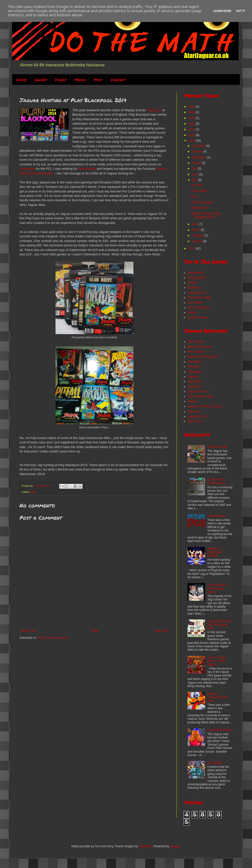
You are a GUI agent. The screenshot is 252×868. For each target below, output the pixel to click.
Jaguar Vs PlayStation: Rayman (215, 552)
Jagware (193, 377)
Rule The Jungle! (202, 202)
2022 (192, 124)
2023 (192, 118)
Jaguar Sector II (198, 391)
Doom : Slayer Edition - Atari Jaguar (217, 661)
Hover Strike (199, 191)
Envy (194, 196)
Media (80, 80)
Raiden (192, 312)
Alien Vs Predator (199, 308)
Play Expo (154, 110)
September (199, 157)
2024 (192, 112)
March (196, 230)
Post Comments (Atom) (52, 638)
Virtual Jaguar (216, 516)
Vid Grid (196, 185)
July (195, 169)
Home (21, 80)
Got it (241, 11)
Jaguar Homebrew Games (205, 406)
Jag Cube (194, 411)
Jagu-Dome (195, 381)
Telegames (195, 372)
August (197, 163)
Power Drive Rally (199, 298)
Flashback (194, 288)
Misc (98, 80)
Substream (27, 169)
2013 (192, 249)
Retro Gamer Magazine (203, 357)
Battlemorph (199, 208)
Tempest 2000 (197, 278)
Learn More (222, 11)
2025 (192, 107)
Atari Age (193, 367)
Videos (60, 80)
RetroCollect (87, 169)
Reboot (192, 401)
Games (40, 80)
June (195, 174)
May (195, 180)
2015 (192, 135)
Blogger (175, 846)
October (197, 151)
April (195, 224)
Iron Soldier (195, 303)
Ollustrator (145, 846)
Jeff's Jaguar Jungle (200, 396)
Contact (118, 80)
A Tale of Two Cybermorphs (216, 481)
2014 (192, 141)
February (198, 236)
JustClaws (194, 387)
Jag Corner (195, 421)
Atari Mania (195, 362)
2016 (192, 130)
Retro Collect (196, 342)
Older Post (161, 631)
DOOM (192, 283)
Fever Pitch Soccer (220, 730)
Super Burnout (197, 293)
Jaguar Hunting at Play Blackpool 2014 (206, 215)
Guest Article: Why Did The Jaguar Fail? (219, 625)
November (199, 146)
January (197, 241)
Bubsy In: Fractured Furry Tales (218, 697)
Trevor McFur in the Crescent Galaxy (218, 588)
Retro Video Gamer (200, 347)
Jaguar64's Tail (197, 416)
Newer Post (28, 631)
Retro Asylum (196, 352)
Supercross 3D (217, 447)
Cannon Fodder (198, 318)
